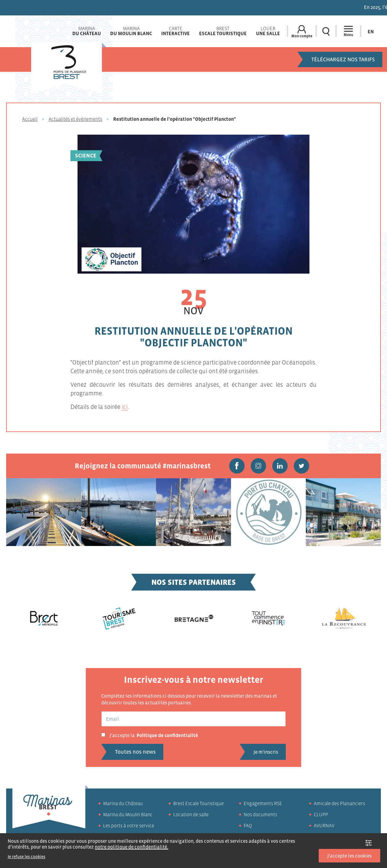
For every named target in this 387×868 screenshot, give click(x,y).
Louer (268, 31)
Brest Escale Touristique (198, 803)
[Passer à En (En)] (371, 31)
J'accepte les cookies (349, 856)
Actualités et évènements (75, 119)
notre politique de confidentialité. (132, 847)
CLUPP (321, 814)
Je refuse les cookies (26, 857)
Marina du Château (123, 803)
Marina (87, 31)
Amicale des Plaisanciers (339, 803)
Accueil (30, 119)
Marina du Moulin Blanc (128, 814)
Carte (176, 31)
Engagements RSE (263, 803)
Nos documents (260, 814)
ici (125, 407)
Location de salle (191, 814)
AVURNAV (324, 825)
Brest (223, 31)
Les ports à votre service (129, 825)
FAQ (248, 825)
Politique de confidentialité (167, 735)
